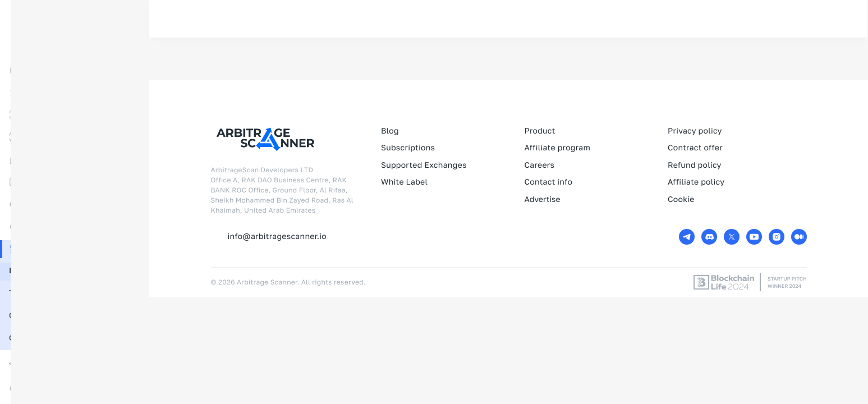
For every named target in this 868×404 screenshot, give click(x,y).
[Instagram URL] (777, 237)
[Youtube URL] (754, 237)
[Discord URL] (709, 237)
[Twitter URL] (732, 237)
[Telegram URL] (687, 237)
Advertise (542, 199)
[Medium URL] (799, 237)
